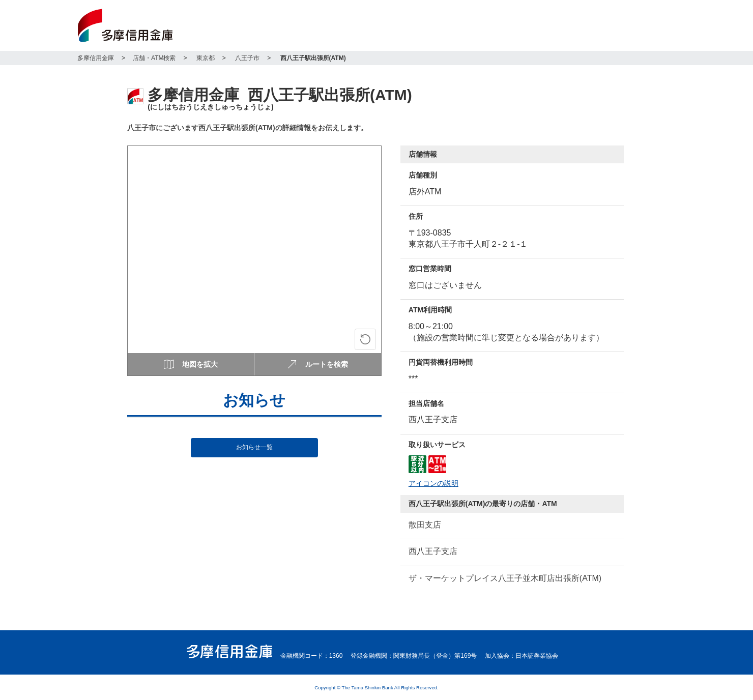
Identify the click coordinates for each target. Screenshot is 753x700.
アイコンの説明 (433, 484)
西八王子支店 (433, 551)
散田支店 (425, 525)
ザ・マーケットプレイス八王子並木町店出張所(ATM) (505, 578)
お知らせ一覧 (254, 447)
